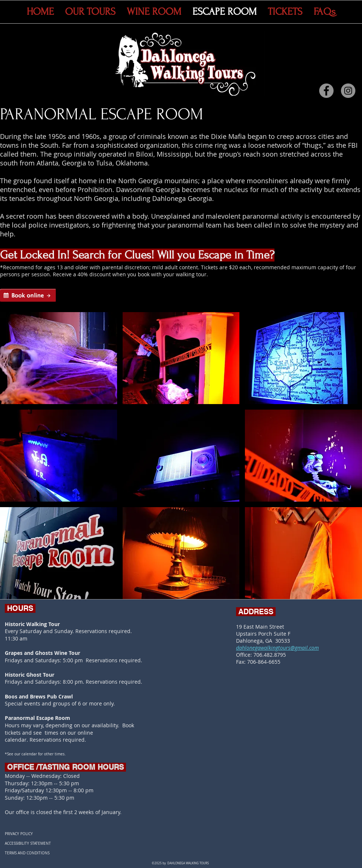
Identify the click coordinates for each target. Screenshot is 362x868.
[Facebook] (326, 91)
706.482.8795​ (270, 655)
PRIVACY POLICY (19, 834)
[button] (59, 358)
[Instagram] (348, 91)
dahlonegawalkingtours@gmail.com (277, 648)
